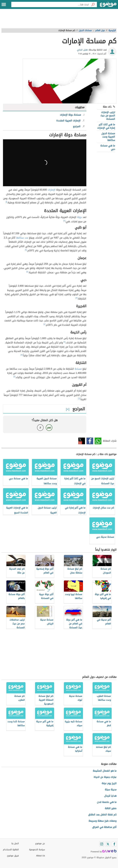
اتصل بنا (15, 843)
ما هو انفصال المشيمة (105, 771)
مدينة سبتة (111, 790)
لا (40, 428)
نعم (49, 428)
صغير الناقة (111, 808)
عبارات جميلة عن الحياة (105, 777)
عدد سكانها (22, 238)
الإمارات (52, 190)
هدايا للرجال (110, 796)
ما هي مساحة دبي (108, 147)
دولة (80, 217)
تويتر (82, 441)
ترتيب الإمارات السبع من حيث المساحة (108, 116)
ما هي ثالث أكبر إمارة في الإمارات (106, 126)
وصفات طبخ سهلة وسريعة (103, 821)
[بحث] (93, 4)
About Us (40, 856)
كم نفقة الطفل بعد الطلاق (102, 815)
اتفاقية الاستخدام (11, 850)
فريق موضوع (13, 856)
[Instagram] (102, 844)
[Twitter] (108, 844)
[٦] (79, 399)
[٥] (22, 355)
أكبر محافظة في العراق (104, 827)
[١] (6, 202)
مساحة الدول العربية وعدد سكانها (108, 137)
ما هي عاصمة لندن (107, 802)
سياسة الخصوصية (37, 850)
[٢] (64, 221)
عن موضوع (40, 843)
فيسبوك (90, 441)
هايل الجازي (82, 50)
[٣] (77, 298)
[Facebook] (114, 844)
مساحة (78, 369)
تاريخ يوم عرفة (109, 783)
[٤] (45, 324)
